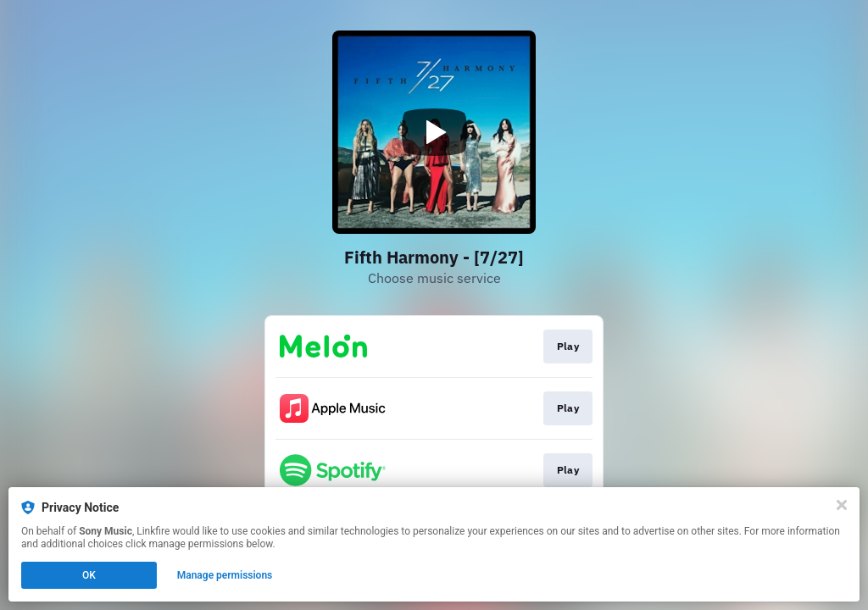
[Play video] (434, 132)
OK (89, 575)
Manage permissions (225, 575)
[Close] (842, 505)
